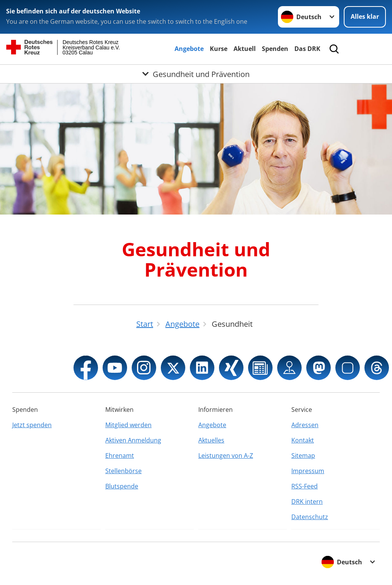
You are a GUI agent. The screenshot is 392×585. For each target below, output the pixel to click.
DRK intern (307, 501)
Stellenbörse (123, 471)
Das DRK (307, 49)
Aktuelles (211, 440)
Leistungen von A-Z (226, 456)
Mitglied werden (128, 425)
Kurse (219, 49)
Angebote (189, 49)
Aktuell (245, 49)
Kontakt (303, 440)
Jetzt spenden (32, 425)
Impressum (308, 471)
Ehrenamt (120, 456)
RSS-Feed (305, 486)
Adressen (305, 425)
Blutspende (122, 486)
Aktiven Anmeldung (133, 440)
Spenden (275, 49)
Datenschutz (310, 517)
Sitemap (303, 456)
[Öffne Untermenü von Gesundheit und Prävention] (196, 74)
